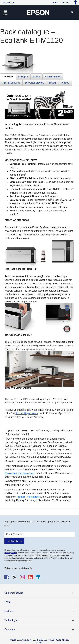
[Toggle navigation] (5, 12)
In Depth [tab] (23, 77)
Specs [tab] (37, 77)
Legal (7, 602)
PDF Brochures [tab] (11, 83)
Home (55, 2)
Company (10, 629)
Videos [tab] (65, 83)
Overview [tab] (8, 77)
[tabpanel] (39, 296)
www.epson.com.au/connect (20, 473)
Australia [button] (8, 2)
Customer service (14, 593)
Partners (9, 611)
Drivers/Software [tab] (35, 83)
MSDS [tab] (53, 83)
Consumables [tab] (53, 77)
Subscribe (14, 541)
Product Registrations (27, 413)
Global (66, 2)
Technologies (11, 620)
